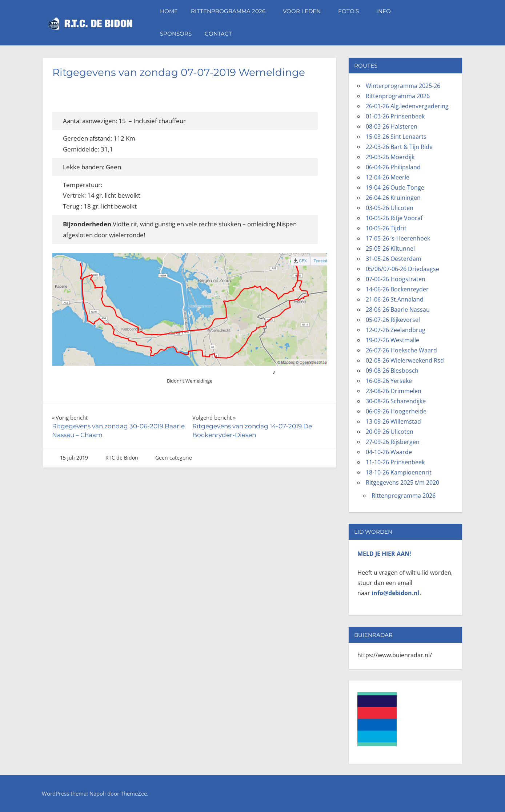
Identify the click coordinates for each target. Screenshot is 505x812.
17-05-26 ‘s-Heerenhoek (398, 238)
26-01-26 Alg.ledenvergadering (407, 106)
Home (169, 11)
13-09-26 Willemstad (393, 421)
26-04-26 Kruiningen (393, 198)
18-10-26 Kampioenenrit (399, 472)
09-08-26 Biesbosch (392, 371)
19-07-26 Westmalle (392, 340)
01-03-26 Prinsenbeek (395, 116)
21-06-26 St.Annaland (395, 299)
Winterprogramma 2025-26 (403, 86)
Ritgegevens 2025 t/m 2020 (402, 482)
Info (387, 11)
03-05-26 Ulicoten (390, 208)
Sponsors (176, 34)
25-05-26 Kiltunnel (390, 249)
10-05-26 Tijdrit (386, 228)
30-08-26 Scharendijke (396, 401)
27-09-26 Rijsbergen (393, 442)
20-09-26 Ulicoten (390, 432)
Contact (218, 34)
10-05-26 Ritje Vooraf (394, 218)
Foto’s (352, 11)
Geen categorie (174, 458)
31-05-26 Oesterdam (394, 259)
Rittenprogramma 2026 (232, 11)
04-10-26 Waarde (389, 452)
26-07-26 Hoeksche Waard (401, 350)
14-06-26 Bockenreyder (397, 289)
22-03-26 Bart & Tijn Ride (399, 147)
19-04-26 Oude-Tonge (395, 187)
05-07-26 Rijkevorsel (393, 320)
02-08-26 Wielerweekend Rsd (405, 360)
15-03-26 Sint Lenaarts (396, 137)
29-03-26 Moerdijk (390, 157)
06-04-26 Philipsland (393, 167)
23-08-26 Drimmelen (394, 391)
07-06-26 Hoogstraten (396, 279)
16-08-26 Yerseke (389, 381)
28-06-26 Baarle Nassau (398, 310)
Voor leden (305, 11)
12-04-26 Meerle (388, 177)
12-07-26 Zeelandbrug (396, 330)
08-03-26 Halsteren (392, 126)
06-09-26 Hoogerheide (396, 411)
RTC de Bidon (122, 458)
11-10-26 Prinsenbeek (395, 462)
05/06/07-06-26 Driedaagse (402, 269)
